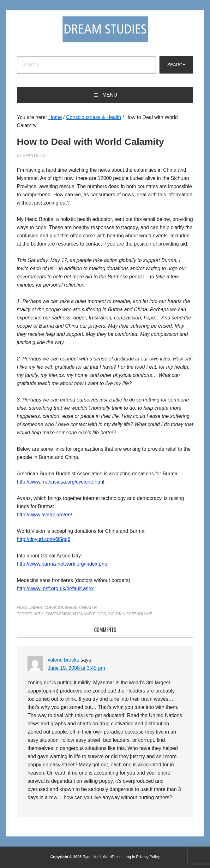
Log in (130, 857)
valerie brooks (63, 660)
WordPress (112, 857)
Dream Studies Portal (105, 29)
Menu (110, 95)
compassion (58, 614)
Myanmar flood (90, 614)
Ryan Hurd (92, 857)
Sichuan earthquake (130, 614)
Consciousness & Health (70, 608)
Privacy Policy (148, 857)
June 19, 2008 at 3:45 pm (76, 668)
